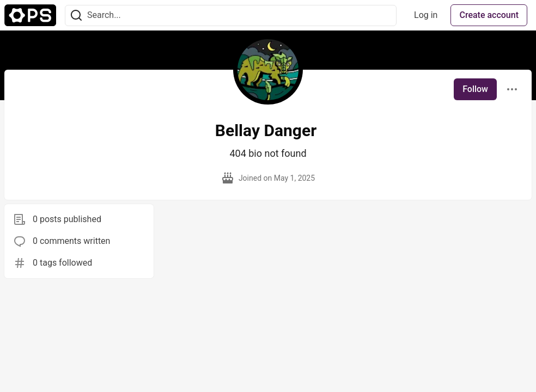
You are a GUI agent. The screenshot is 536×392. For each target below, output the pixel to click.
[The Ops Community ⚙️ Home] (30, 15)
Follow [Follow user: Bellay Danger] (475, 89)
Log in (426, 15)
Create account (489, 15)
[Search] (76, 16)
